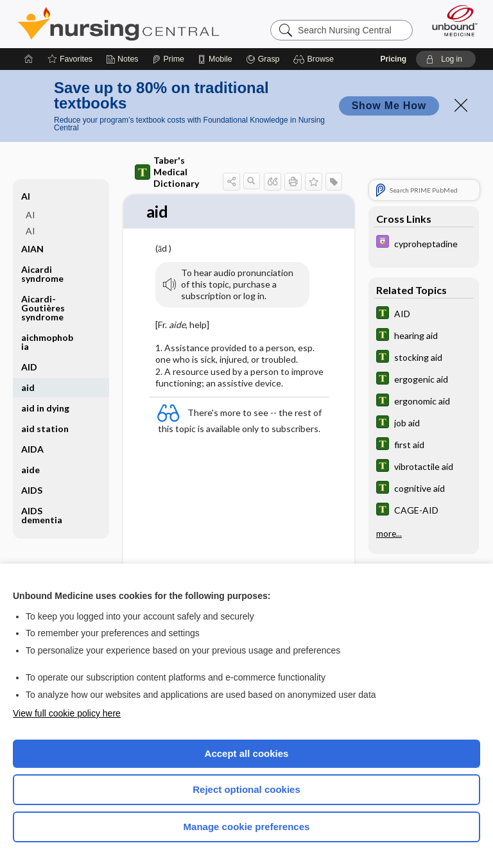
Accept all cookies (247, 753)
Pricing (393, 59)
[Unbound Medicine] (451, 21)
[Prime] (168, 59)
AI (26, 196)
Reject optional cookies (246, 789)
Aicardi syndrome (42, 274)
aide (30, 470)
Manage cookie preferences (247, 827)
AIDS (32, 490)
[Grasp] (263, 59)
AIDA (32, 449)
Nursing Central (118, 24)
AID (29, 367)
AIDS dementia (42, 515)
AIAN (32, 249)
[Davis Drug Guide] (424, 243)
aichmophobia (47, 342)
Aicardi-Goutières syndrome (43, 308)
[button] (316, 59)
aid (28, 387)
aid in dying (45, 408)
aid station (45, 429)
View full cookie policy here (67, 713)
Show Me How (389, 106)
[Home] (29, 59)
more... (389, 534)
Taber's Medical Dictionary (167, 172)
